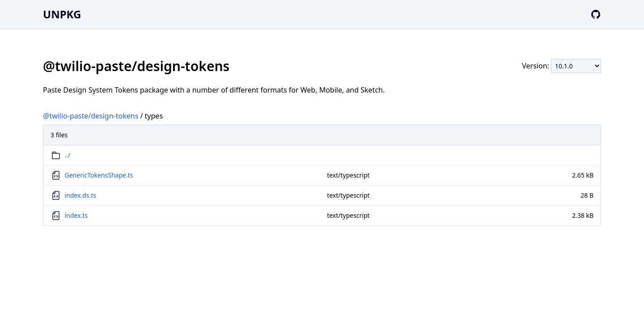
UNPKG (62, 14)
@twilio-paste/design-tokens (91, 116)
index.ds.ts (80, 195)
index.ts (76, 215)
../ (68, 155)
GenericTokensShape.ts (99, 175)
